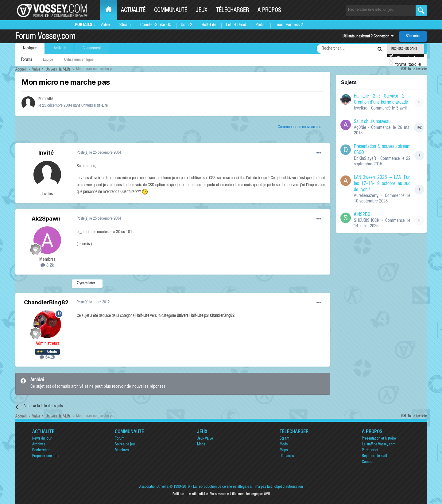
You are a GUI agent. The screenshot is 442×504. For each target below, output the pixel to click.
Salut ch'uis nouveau (372, 122)
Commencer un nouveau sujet (301, 127)
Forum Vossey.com (45, 37)
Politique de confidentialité (190, 494)
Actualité (133, 11)
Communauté (171, 11)
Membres (122, 450)
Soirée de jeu (125, 445)
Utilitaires (287, 456)
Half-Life (209, 25)
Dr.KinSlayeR (365, 159)
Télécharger (233, 11)
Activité (60, 48)
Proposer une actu (46, 456)
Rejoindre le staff (374, 456)
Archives (39, 445)
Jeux (202, 11)
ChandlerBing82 (46, 302)
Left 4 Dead (236, 25)
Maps (284, 450)
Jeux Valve (205, 439)
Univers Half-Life (95, 106)
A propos (269, 11)
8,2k (47, 265)
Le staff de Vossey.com (379, 445)
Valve (105, 25)
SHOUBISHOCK (367, 221)
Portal (261, 25)
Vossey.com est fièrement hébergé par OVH (240, 494)
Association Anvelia (154, 487)
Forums (26, 60)
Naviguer (30, 48)
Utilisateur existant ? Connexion (368, 37)
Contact (368, 462)
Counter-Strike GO (156, 25)
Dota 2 (186, 25)
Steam (125, 25)
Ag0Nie (360, 128)
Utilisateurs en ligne (79, 60)
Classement (92, 48)
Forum (120, 439)
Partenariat (370, 450)
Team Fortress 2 (289, 25)
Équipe (48, 60)
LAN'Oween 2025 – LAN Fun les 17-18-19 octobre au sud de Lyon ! (382, 184)
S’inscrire (413, 36)
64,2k (47, 358)
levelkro (361, 108)
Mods (201, 445)
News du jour (42, 439)
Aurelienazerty (366, 196)
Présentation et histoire (379, 439)
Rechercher (41, 450)
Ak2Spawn (46, 219)
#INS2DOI (363, 215)
